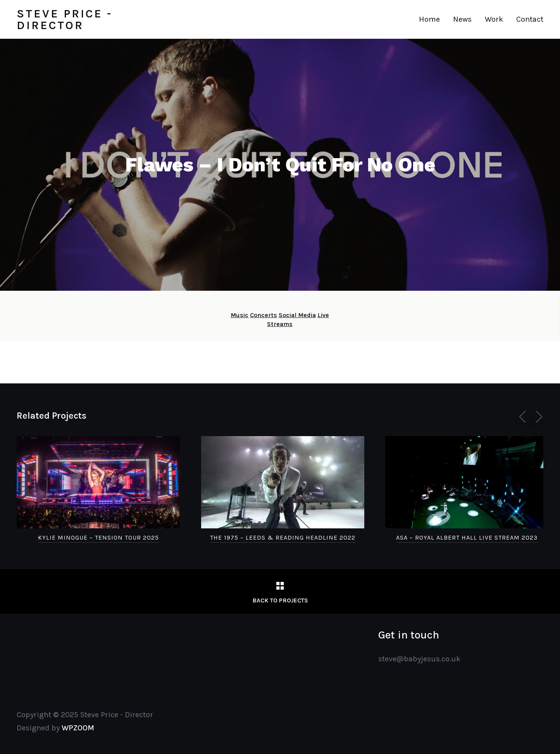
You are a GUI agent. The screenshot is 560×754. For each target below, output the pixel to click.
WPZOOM (78, 728)
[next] (538, 417)
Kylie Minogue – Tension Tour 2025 (98, 537)
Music (240, 315)
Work (494, 19)
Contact (530, 19)
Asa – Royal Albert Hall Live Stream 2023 (467, 537)
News (462, 19)
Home (429, 19)
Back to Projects (280, 600)
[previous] (524, 417)
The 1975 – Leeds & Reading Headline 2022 (283, 537)
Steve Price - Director (65, 19)
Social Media (297, 315)
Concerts (264, 315)
